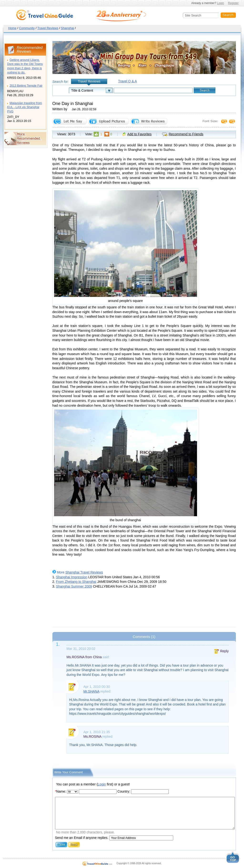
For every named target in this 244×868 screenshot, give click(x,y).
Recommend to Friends (186, 134)
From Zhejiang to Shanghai (76, 582)
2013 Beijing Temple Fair (26, 86)
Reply (224, 651)
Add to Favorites (139, 134)
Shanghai (68, 28)
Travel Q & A (128, 81)
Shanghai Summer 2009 (74, 586)
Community (27, 28)
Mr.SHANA (91, 691)
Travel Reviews (48, 28)
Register (233, 3)
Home (13, 28)
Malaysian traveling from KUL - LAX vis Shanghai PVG (25, 107)
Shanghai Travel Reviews (84, 572)
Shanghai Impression (72, 577)
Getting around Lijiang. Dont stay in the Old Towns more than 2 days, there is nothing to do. (25, 66)
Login (221, 3)
